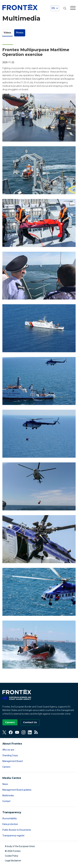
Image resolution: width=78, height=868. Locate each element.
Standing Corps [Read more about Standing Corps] (10, 755)
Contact (6, 801)
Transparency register (13, 836)
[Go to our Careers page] (10, 722)
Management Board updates (17, 790)
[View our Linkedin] (30, 732)
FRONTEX (20, 7)
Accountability (10, 818)
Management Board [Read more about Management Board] (13, 761)
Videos (7, 33)
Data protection (10, 824)
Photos (20, 33)
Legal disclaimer (13, 861)
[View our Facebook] (11, 732)
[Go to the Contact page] (30, 722)
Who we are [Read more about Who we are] (8, 750)
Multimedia (8, 795)
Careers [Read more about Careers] (6, 767)
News (5, 784)
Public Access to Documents (17, 830)
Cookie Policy (12, 856)
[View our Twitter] (4, 732)
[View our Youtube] (17, 732)
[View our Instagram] (23, 732)
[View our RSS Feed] (36, 732)
